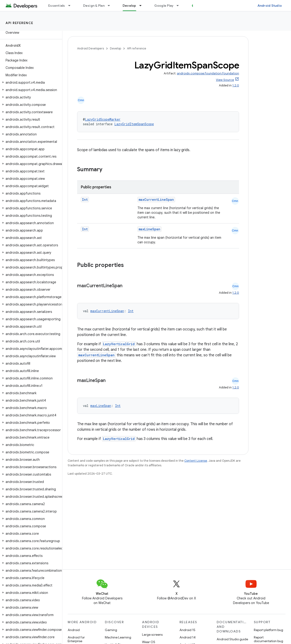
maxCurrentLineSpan (156, 200)
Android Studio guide (232, 639)
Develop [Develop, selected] (129, 6)
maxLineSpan (149, 229)
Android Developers (91, 48)
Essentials (57, 6)
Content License (196, 461)
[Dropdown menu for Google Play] (180, 6)
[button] (30, 82)
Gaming (111, 630)
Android (74, 630)
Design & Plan (94, 6)
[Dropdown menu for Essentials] (71, 6)
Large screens (152, 635)
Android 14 (188, 637)
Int (85, 200)
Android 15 (187, 630)
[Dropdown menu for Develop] (142, 6)
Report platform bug (268, 630)
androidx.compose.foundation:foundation (208, 73)
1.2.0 (236, 85)
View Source (225, 80)
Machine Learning (118, 637)
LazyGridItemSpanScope (134, 124)
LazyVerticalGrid (119, 344)
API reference (20, 23)
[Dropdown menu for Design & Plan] (111, 6)
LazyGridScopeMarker (103, 119)
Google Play (164, 6)
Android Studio (270, 6)
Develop (115, 48)
